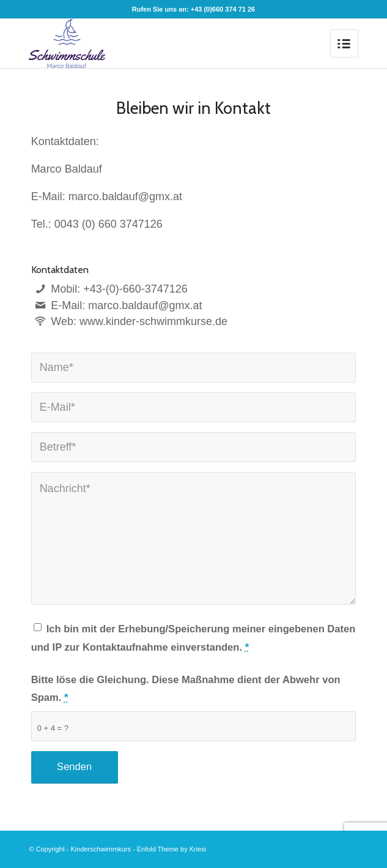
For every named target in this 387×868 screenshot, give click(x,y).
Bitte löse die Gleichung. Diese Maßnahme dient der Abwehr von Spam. (186, 689)
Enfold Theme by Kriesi (172, 849)
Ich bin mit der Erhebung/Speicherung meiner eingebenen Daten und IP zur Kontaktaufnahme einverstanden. (193, 638)
